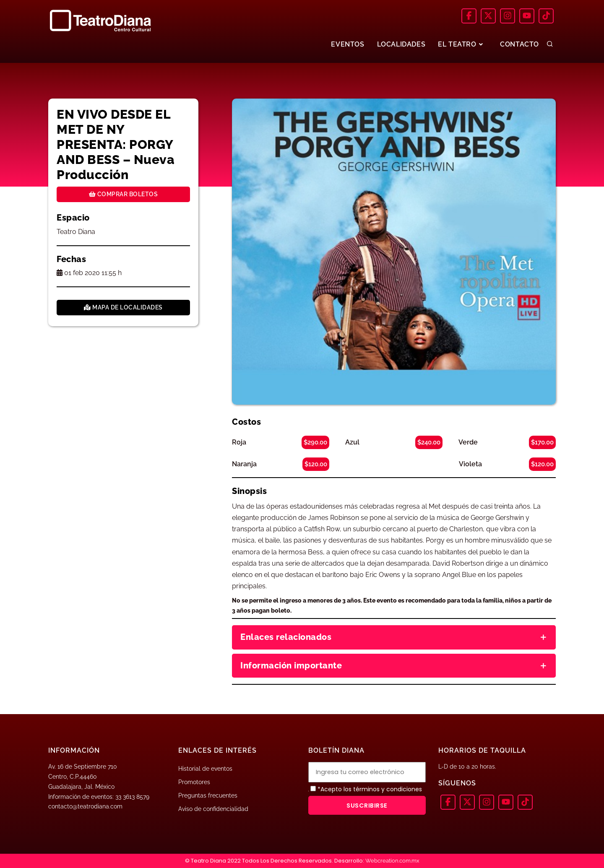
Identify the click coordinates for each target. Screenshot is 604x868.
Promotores (194, 782)
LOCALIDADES (401, 44)
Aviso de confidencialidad (213, 809)
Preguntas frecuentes (208, 795)
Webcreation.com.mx (392, 861)
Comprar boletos (124, 194)
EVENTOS (348, 44)
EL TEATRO (461, 44)
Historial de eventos (205, 769)
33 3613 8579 (132, 797)
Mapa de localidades (123, 307)
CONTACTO (519, 44)
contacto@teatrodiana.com (85, 806)
